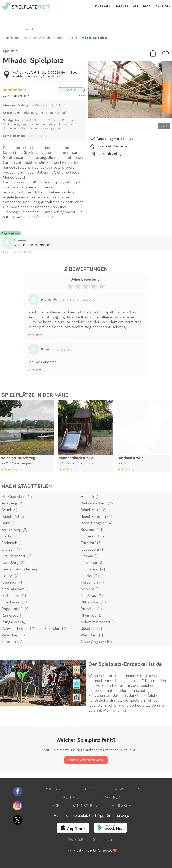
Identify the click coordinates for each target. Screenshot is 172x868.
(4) (15, 510)
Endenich (9, 543)
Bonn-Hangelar (93, 523)
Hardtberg (10, 562)
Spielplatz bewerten (113, 146)
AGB (56, 805)
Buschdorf (89, 529)
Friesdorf (88, 543)
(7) (99, 543)
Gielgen (8, 549)
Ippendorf (10, 582)
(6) (17, 536)
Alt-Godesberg (14, 496)
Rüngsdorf (10, 622)
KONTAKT (72, 797)
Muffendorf (11, 595)
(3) (110, 503)
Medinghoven (13, 589)
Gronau (87, 556)
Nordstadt (89, 595)
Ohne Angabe (92, 641)
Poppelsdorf (12, 609)
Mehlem (87, 589)
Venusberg (11, 635)
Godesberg (90, 549)
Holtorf (8, 576)
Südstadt (88, 628)
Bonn (61, 38)
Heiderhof (89, 562)
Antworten (36, 335)
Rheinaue (89, 615)
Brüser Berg (11, 529)
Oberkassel (11, 602)
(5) (103, 602)
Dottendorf (90, 536)
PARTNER (122, 7)
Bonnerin (22, 240)
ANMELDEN (163, 7)
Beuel (73, 38)
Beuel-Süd (10, 516)
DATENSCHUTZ (85, 805)
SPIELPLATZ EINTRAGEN (86, 760)
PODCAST (53, 789)
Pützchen (89, 609)
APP (136, 7)
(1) (30, 496)
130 (34, 245)
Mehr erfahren (115, 710)
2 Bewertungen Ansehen (16, 96)
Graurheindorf (14, 556)
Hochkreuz (90, 569)
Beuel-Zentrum (93, 516)
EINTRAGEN (103, 7)
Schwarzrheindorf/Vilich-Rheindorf (31, 628)
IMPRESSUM (121, 805)
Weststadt (89, 635)
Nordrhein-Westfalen (38, 38)
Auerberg (9, 503)
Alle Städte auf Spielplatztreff (92, 839)
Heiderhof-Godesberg (20, 569)
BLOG (147, 7)
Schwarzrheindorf (96, 622)
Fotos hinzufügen (111, 153)
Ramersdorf (11, 615)
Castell (7, 536)
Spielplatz (10, 51)
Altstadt (87, 496)
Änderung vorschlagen (115, 138)
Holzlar (87, 576)
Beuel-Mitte (91, 510)
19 (17, 245)
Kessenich (89, 582)
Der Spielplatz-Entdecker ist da (125, 664)
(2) (21, 503)
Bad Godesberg (94, 503)
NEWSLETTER (127, 789)
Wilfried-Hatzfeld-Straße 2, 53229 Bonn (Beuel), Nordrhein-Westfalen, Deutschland (46, 74)
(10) (109, 641)
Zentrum (9, 641)
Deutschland (10, 38)
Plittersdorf (90, 602)
